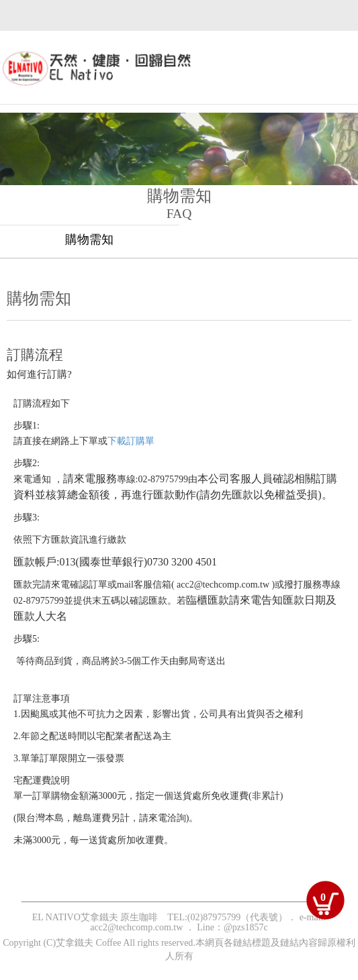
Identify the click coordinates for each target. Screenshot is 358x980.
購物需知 (89, 239)
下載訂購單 (131, 441)
